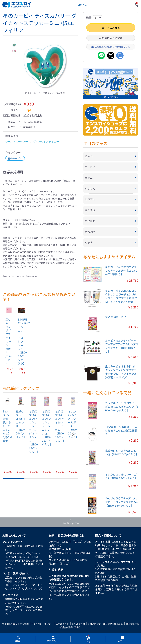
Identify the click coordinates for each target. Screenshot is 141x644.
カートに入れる (111, 28)
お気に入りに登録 (111, 38)
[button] (73, 434)
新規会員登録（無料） (70, 627)
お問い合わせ (94, 624)
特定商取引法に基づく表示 (15, 624)
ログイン (82, 5)
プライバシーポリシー (42, 624)
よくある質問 (78, 624)
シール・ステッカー (17, 142)
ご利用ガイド (62, 624)
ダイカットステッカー (46, 142)
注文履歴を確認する (113, 624)
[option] (45, 66)
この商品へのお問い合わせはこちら (111, 47)
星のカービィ (15, 158)
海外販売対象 (132, 624)
